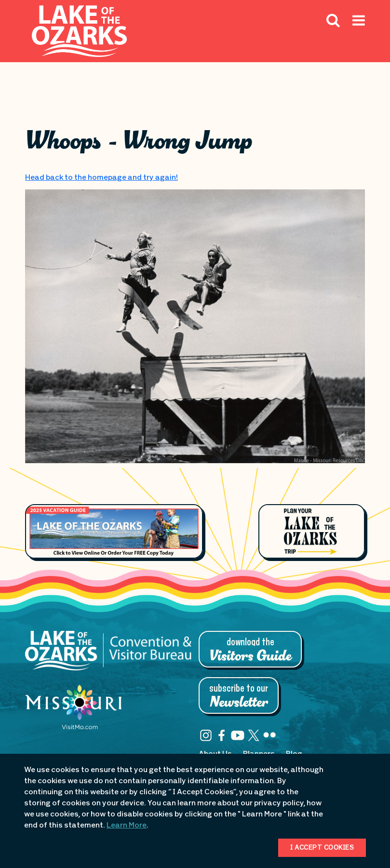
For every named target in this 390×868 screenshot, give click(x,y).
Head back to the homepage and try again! (101, 178)
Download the (250, 650)
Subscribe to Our (239, 696)
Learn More (127, 826)
